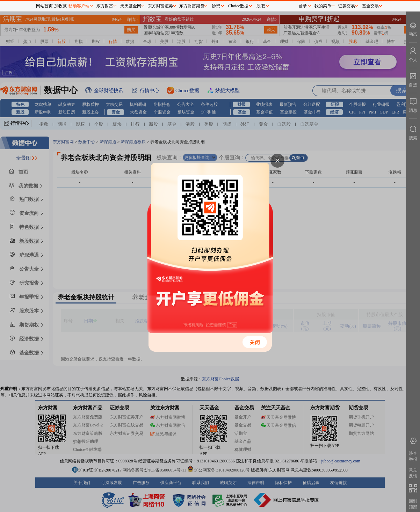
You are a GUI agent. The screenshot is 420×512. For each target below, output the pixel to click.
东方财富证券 (160, 6)
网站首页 (44, 6)
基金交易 (370, 6)
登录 (303, 6)
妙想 (216, 6)
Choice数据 (238, 6)
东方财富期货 (192, 6)
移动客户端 (79, 6)
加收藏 (60, 6)
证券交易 (347, 6)
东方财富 (105, 6)
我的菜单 (323, 6)
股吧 (261, 6)
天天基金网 (131, 6)
